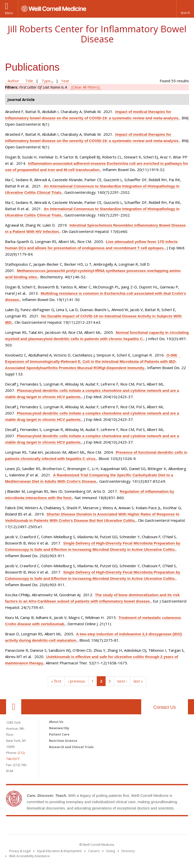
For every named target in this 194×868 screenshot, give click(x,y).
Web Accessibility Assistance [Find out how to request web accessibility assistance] (29, 856)
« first (56, 681)
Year (65, 81)
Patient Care (59, 734)
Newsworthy (59, 728)
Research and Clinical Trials (71, 747)
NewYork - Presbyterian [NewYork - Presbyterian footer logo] (139, 826)
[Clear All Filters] (86, 87)
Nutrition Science (63, 741)
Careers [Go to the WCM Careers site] (94, 851)
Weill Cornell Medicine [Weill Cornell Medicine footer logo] (60, 826)
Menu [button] (9, 13)
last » (138, 681)
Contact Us (165, 707)
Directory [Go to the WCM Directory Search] (128, 851)
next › (122, 681)
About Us (56, 722)
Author (13, 81)
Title (29, 81)
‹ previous (76, 681)
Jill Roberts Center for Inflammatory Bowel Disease (97, 34)
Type (46, 81)
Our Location (14, 707)
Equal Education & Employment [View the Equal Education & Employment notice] (59, 851)
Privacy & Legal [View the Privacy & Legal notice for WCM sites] (20, 851)
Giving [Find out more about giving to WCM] (111, 851)
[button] (185, 9)
